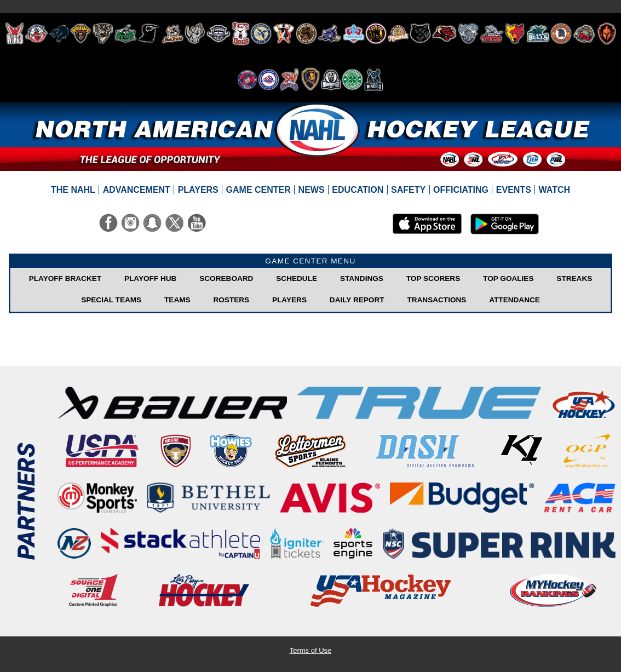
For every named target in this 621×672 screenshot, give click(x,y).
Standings (362, 278)
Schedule (297, 278)
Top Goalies (508, 278)
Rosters (231, 300)
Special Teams (111, 300)
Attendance (514, 300)
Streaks (574, 278)
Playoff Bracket (65, 278)
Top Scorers (433, 278)
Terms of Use (311, 650)
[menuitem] (73, 190)
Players (289, 300)
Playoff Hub (150, 278)
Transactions (436, 300)
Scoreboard (226, 278)
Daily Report (357, 300)
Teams (177, 300)
